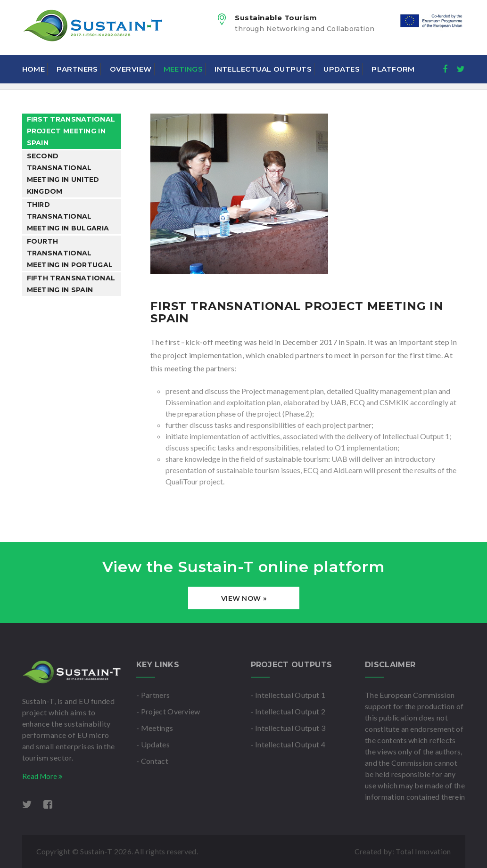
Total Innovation (423, 851)
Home (34, 69)
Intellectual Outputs (263, 69)
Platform (393, 69)
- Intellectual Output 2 (288, 711)
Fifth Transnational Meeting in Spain (71, 284)
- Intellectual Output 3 (288, 728)
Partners (77, 69)
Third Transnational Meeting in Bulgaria (68, 216)
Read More (42, 776)
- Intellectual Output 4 (288, 744)
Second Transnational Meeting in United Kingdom (63, 174)
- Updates (153, 744)
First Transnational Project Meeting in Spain (71, 131)
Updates (342, 69)
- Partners (153, 695)
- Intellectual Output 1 (288, 695)
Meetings (183, 69)
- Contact (152, 761)
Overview (131, 69)
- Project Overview (168, 711)
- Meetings (155, 728)
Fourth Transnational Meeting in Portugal (70, 253)
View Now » (244, 598)
